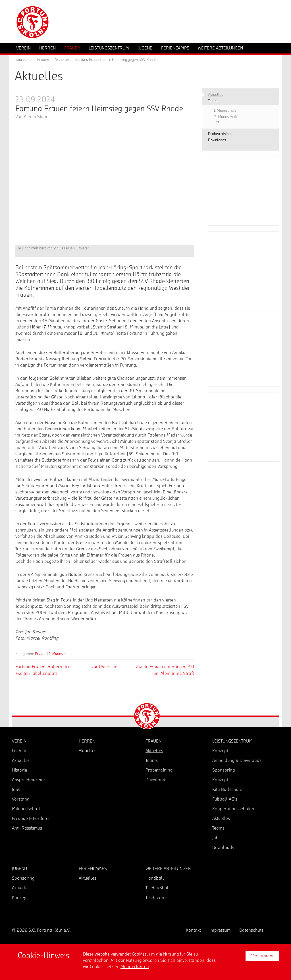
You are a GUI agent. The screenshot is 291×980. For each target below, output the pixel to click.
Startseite (24, 60)
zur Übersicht (105, 667)
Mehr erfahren (135, 967)
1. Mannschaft (60, 654)
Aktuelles (62, 60)
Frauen (41, 654)
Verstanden (262, 956)
